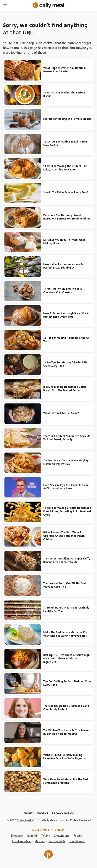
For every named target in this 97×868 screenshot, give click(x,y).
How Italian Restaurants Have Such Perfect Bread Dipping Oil (65, 266)
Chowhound (62, 836)
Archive (42, 813)
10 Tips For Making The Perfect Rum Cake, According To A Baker (65, 168)
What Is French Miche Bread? (61, 413)
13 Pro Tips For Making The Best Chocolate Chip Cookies (63, 291)
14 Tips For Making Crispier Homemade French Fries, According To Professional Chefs (67, 511)
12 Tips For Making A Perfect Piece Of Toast (66, 340)
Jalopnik (32, 836)
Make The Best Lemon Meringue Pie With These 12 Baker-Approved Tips (65, 634)
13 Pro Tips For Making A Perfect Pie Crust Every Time (65, 364)
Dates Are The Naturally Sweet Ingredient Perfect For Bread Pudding (67, 217)
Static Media (25, 820)
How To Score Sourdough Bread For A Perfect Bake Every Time (66, 315)
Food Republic (21, 841)
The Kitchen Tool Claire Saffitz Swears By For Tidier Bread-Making (66, 732)
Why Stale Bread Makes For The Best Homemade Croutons (66, 781)
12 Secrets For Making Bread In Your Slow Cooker (65, 143)
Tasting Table (57, 841)
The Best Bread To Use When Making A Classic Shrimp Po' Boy (67, 462)
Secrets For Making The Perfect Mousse (67, 119)
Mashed (40, 841)
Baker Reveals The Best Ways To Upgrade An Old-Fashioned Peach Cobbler (64, 536)
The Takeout (77, 841)
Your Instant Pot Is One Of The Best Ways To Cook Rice (65, 585)
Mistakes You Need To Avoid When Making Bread (64, 242)
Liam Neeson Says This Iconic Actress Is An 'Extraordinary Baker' (67, 487)
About (28, 813)
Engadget (17, 836)
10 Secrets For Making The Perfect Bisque (64, 94)
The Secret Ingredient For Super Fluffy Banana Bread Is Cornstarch (67, 560)
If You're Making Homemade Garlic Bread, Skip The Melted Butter (65, 389)
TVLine (46, 836)
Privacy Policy (63, 813)
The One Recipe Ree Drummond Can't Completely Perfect (66, 708)
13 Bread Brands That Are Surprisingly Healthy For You (66, 609)
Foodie (78, 836)
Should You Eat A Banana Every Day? (66, 192)
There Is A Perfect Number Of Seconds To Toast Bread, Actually (67, 438)
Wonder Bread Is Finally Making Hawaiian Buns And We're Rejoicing (65, 757)
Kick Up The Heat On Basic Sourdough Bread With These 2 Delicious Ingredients (66, 658)
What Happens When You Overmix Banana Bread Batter (64, 70)
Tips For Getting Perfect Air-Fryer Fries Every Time (67, 683)
